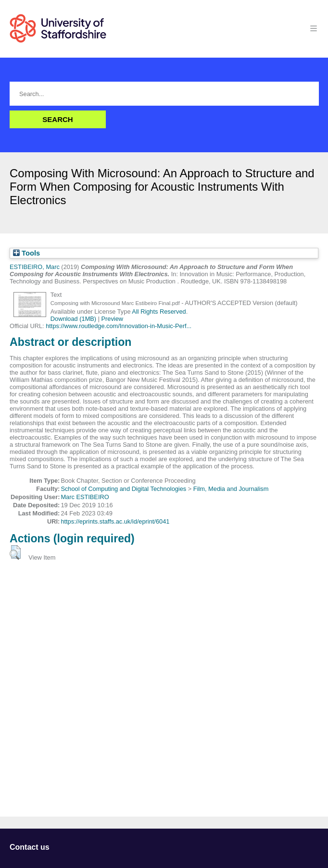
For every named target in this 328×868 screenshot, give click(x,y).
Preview (113, 319)
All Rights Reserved (159, 312)
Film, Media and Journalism (231, 489)
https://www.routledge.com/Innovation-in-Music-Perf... (119, 326)
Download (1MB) (73, 319)
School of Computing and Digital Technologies (123, 489)
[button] (15, 552)
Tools (26, 253)
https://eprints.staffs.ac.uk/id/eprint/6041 (115, 521)
